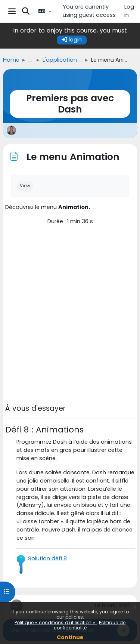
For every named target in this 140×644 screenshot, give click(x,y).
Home (11, 60)
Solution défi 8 (47, 558)
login (72, 40)
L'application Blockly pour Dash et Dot (62, 60)
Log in (129, 11)
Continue (70, 637)
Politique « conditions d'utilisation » (56, 623)
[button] (26, 11)
